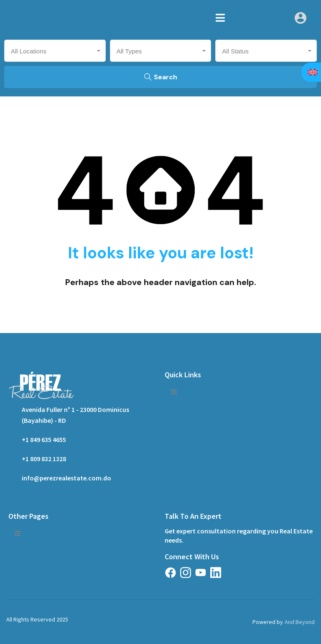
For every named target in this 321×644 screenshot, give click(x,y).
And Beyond (300, 622)
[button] (220, 18)
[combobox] (55, 51)
